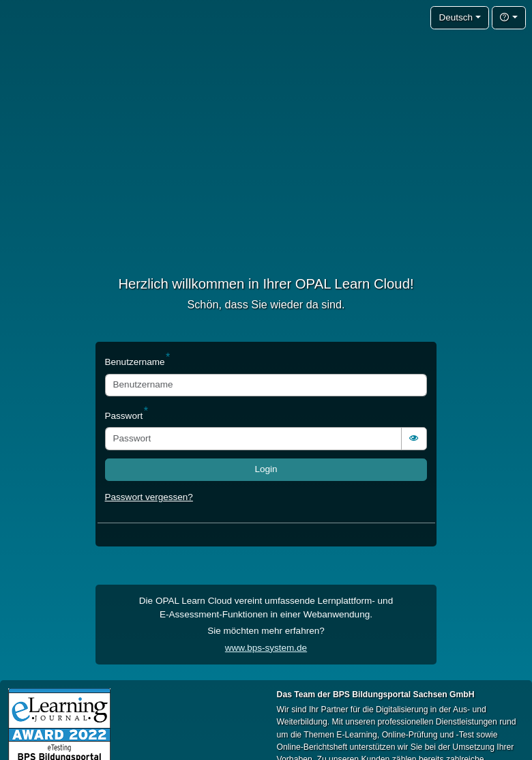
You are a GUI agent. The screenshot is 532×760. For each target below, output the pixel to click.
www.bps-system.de (266, 648)
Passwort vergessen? (149, 497)
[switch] (414, 438)
